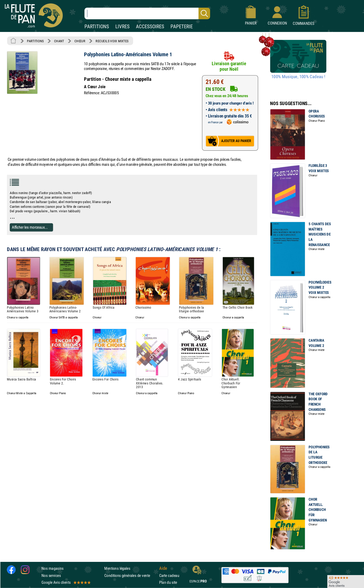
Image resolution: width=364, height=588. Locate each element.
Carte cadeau (169, 575)
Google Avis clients (66, 582)
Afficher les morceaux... (30, 227)
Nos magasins (53, 569)
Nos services (51, 575)
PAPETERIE (182, 27)
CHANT (59, 41)
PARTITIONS (97, 27)
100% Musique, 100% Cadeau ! (298, 77)
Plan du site (168, 582)
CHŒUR (80, 41)
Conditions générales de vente (131, 575)
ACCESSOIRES (150, 27)
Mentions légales (117, 569)
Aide (163, 568)
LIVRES (122, 27)
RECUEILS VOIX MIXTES (112, 41)
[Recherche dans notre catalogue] (147, 13)
